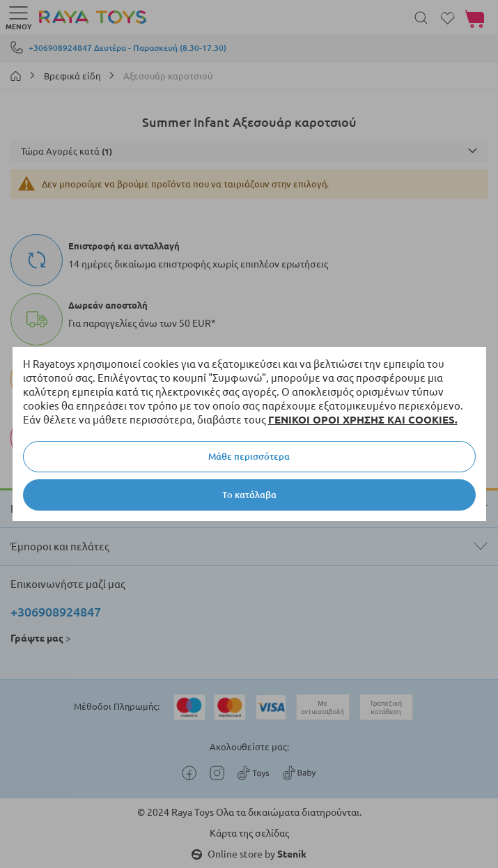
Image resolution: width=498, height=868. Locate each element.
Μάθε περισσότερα (249, 456)
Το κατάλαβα (249, 495)
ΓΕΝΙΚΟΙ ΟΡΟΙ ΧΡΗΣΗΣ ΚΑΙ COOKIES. (363, 420)
